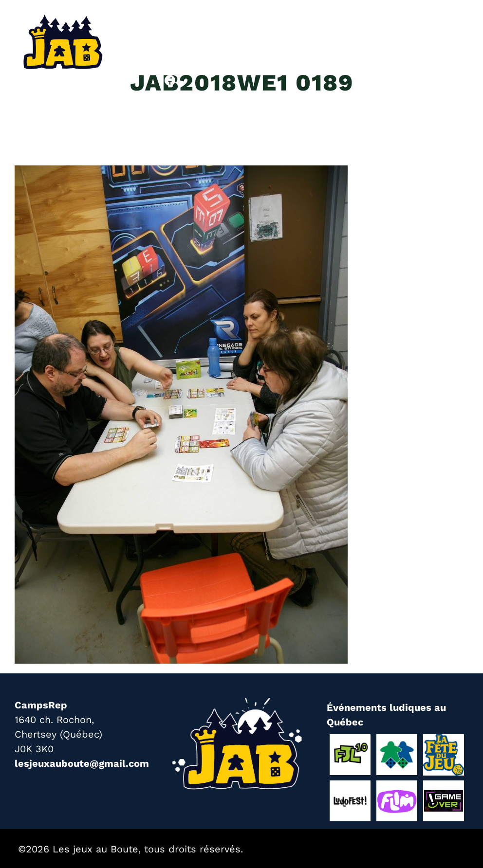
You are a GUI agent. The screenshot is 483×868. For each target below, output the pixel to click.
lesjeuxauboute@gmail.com (82, 763)
